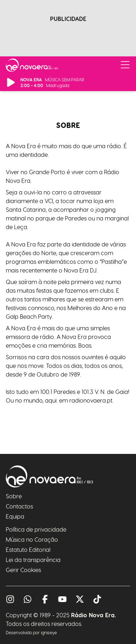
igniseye (49, 632)
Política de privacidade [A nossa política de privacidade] (36, 529)
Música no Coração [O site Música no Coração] (32, 539)
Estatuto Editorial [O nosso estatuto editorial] (28, 549)
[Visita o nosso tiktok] (97, 599)
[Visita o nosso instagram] (10, 599)
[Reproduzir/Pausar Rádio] (11, 82)
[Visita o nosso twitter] (80, 599)
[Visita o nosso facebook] (45, 599)
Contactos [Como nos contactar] (19, 506)
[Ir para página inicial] (32, 65)
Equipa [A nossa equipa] (15, 516)
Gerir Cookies (23, 570)
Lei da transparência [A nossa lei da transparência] (33, 560)
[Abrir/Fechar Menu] (125, 65)
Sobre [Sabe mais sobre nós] (14, 496)
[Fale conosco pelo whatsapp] (28, 599)
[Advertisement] (68, 35)
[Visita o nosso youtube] (62, 599)
